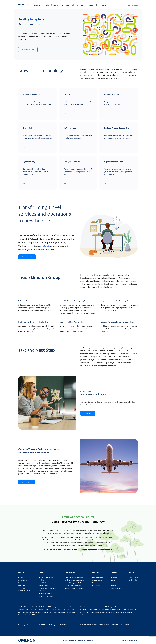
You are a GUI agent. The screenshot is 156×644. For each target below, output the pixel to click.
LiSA (83, 5)
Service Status (133, 5)
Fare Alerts (22, 585)
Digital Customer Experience (74, 585)
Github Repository (98, 577)
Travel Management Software (75, 583)
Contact (103, 5)
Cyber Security (43, 591)
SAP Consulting (43, 585)
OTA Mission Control (25, 591)
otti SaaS (21, 577)
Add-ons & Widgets (51, 5)
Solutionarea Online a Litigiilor (114, 624)
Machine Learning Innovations (75, 588)
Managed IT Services (45, 593)
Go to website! (27, 482)
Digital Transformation (46, 596)
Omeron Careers (86, 391)
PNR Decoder (23, 580)
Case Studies (96, 585)
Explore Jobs (88, 413)
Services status (97, 583)
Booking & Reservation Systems (75, 580)
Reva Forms (65, 5)
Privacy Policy (133, 577)
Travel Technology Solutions (74, 577)
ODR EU (128, 624)
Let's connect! (28, 50)
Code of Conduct (116, 588)
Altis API (75, 5)
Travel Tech (42, 583)
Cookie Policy (133, 580)
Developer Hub (92, 5)
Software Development (46, 577)
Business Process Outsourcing (48, 588)
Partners (114, 585)
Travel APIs (22, 588)
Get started (27, 257)
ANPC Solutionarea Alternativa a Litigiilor (92, 624)
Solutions (38, 5)
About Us (114, 577)
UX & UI (41, 580)
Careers (114, 580)
